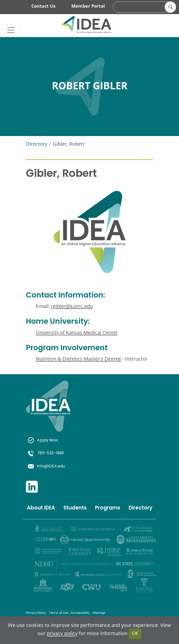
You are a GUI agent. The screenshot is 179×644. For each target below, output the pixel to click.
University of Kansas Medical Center (77, 332)
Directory (37, 144)
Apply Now (43, 440)
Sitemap (99, 613)
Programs (108, 508)
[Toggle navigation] (11, 30)
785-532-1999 (46, 453)
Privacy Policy (36, 613)
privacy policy (62, 633)
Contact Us (43, 6)
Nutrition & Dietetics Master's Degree (78, 359)
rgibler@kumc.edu (72, 306)
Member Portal (88, 6)
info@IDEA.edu (47, 466)
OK (135, 634)
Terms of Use (59, 613)
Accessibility (80, 613)
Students (75, 508)
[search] (144, 7)
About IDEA (41, 508)
